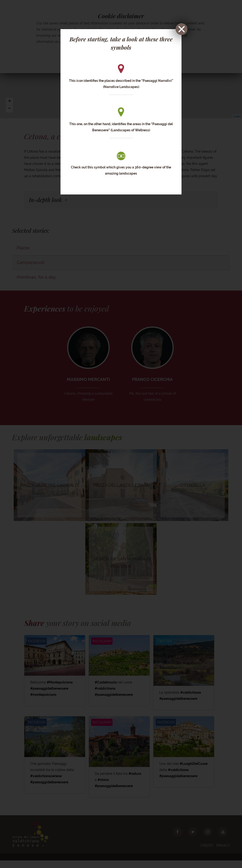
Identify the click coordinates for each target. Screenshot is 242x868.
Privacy (223, 853)
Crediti (207, 853)
